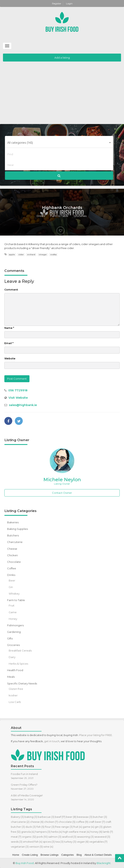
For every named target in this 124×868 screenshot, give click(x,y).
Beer (12, 580)
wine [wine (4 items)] (48, 847)
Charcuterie (15, 542)
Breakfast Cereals (20, 651)
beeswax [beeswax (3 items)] (85, 817)
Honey (13, 619)
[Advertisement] (62, 94)
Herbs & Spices (18, 664)
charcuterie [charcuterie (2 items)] (20, 822)
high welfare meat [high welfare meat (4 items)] (76, 832)
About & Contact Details (98, 855)
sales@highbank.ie (23, 405)
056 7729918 (18, 390)
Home (16, 855)
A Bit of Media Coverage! (27, 795)
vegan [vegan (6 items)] (83, 842)
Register (57, 3)
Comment (11, 290)
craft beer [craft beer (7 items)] (97, 822)
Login (69, 3)
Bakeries (13, 522)
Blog (79, 855)
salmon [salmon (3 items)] (55, 837)
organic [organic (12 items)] (29, 837)
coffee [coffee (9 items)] (82, 822)
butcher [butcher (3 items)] (100, 817)
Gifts (10, 638)
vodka (53, 255)
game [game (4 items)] (88, 827)
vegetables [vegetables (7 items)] (98, 842)
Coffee (12, 568)
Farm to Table (59, 216)
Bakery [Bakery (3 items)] (17, 817)
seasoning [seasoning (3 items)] (85, 837)
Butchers (13, 535)
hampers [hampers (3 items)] (43, 832)
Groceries (80, 216)
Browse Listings (50, 855)
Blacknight (104, 863)
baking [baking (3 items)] (31, 817)
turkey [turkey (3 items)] (70, 842)
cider (21, 255)
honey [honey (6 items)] (96, 832)
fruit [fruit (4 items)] (78, 827)
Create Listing (30, 855)
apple (12, 255)
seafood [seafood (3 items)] (69, 837)
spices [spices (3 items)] (49, 842)
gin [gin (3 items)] (99, 827)
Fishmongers (15, 625)
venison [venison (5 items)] (36, 847)
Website (10, 358)
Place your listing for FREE (96, 735)
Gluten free (16, 689)
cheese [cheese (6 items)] (37, 822)
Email (9, 343)
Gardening (14, 632)
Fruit (12, 605)
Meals (11, 677)
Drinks (41, 216)
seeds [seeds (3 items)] (17, 842)
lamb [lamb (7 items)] (108, 832)
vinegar (43, 255)
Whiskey (14, 594)
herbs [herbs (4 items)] (57, 832)
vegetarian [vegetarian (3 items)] (20, 847)
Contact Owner (62, 493)
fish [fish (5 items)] (40, 827)
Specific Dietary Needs (22, 683)
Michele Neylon (62, 480)
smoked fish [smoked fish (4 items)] (33, 842)
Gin (11, 587)
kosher (13, 695)
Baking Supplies (18, 529)
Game (13, 612)
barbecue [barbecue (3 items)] (46, 817)
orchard (31, 255)
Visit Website (18, 398)
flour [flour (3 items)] (50, 827)
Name (9, 328)
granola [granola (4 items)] (28, 832)
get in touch (52, 741)
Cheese (12, 549)
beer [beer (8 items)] (71, 817)
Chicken (12, 555)
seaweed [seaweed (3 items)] (102, 837)
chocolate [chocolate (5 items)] (67, 822)
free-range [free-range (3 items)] (64, 827)
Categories (68, 855)
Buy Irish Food (25, 863)
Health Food (15, 670)
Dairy (12, 657)
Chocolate (14, 562)
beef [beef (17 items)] (60, 817)
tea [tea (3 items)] (59, 842)
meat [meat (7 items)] (16, 837)
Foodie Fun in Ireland (24, 774)
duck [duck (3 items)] (31, 827)
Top (120, 858)
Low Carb (15, 702)
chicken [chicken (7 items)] (51, 822)
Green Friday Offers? (24, 785)
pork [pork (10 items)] (42, 837)
